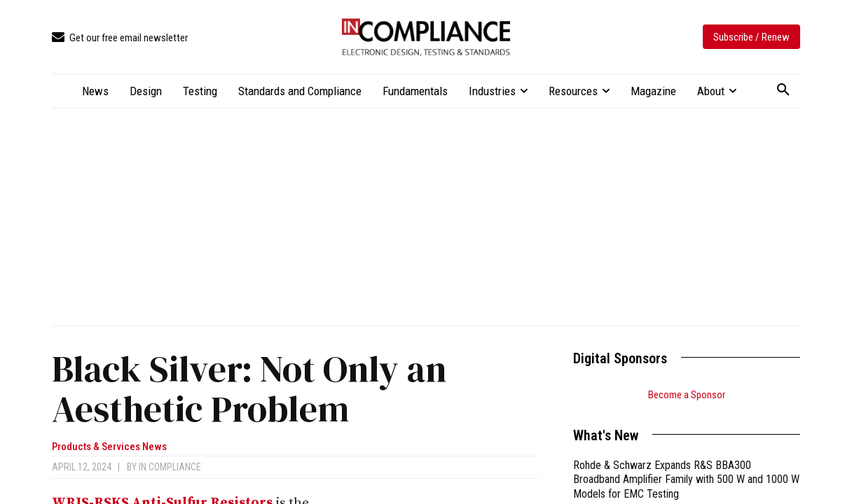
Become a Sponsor (687, 395)
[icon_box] (120, 38)
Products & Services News (109, 447)
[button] (783, 90)
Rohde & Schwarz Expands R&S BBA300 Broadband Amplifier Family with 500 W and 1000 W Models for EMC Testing (686, 480)
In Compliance (170, 467)
